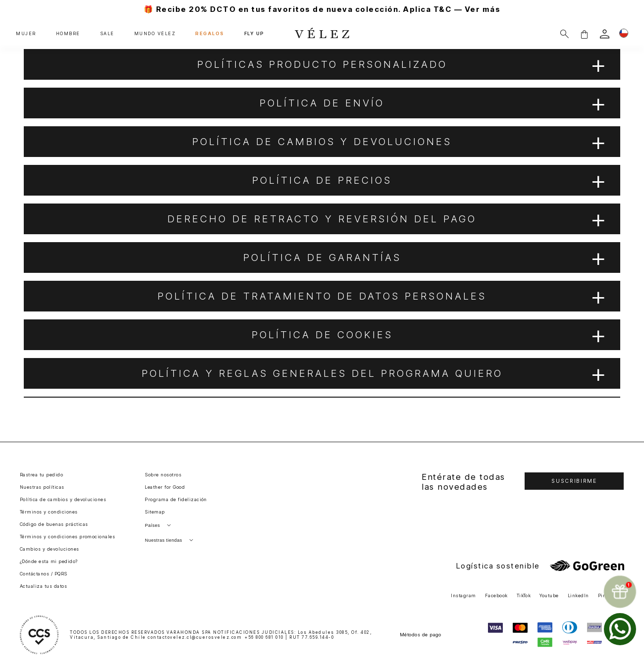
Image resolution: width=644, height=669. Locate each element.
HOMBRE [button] (68, 34)
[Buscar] (564, 34)
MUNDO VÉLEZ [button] (155, 34)
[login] (605, 34)
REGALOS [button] (210, 34)
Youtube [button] (549, 595)
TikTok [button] (524, 595)
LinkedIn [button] (578, 595)
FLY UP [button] (254, 34)
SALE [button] (107, 34)
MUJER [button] (26, 34)
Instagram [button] (463, 595)
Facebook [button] (496, 595)
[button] (584, 34)
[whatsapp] (620, 629)
